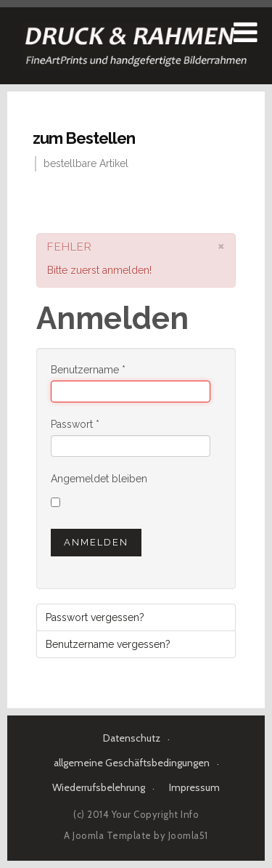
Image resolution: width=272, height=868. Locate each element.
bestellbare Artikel (86, 163)
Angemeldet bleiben (99, 479)
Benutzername (88, 370)
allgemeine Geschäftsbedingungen (132, 763)
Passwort (75, 424)
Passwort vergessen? (95, 617)
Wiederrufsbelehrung (99, 787)
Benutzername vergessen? (108, 644)
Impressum (194, 787)
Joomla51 (188, 835)
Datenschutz (132, 738)
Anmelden (96, 542)
